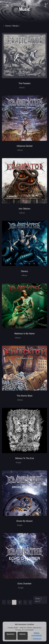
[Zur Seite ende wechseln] (30, 602)
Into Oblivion (24, 209)
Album (22, 88)
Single (18, 462)
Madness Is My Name (24, 334)
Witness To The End (24, 458)
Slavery (24, 271)
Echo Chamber (24, 584)
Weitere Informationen (37, 634)
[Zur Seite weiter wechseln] (25, 602)
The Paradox (25, 83)
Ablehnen (23, 634)
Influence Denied (24, 146)
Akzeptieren (10, 634)
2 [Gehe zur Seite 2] (20, 602)
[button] (45, 3)
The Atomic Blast (24, 396)
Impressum (37, 639)
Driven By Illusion (25, 521)
